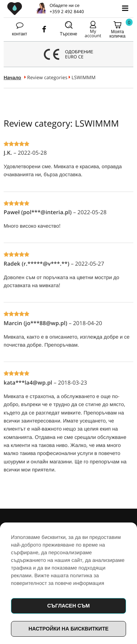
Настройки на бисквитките (68, 628)
